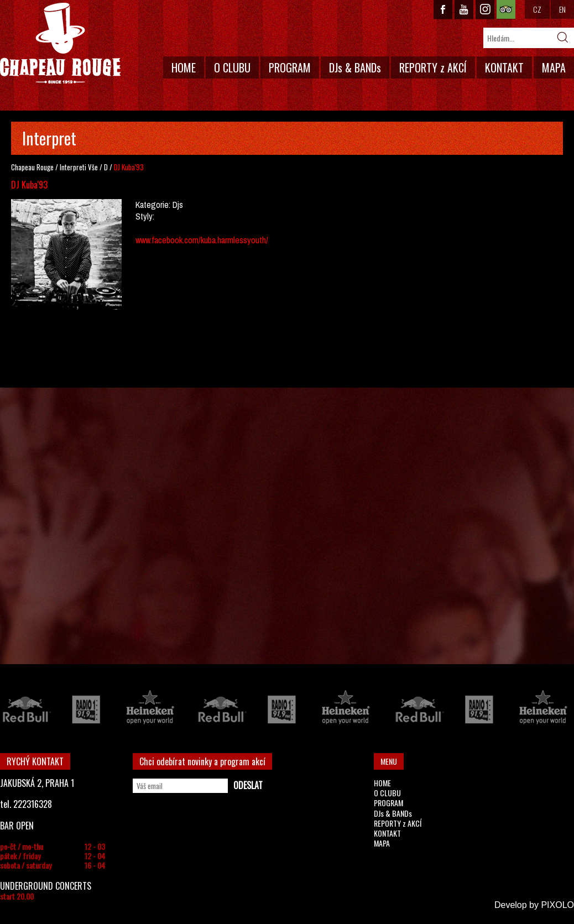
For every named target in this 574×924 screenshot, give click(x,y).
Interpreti (73, 167)
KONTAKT (504, 67)
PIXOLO (557, 905)
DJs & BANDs (355, 67)
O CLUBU (232, 67)
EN (562, 9)
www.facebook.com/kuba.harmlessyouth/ (202, 240)
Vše (93, 167)
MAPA (554, 67)
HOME (184, 67)
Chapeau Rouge (32, 167)
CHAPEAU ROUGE (60, 43)
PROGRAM (290, 67)
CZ (537, 9)
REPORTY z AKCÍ (433, 67)
